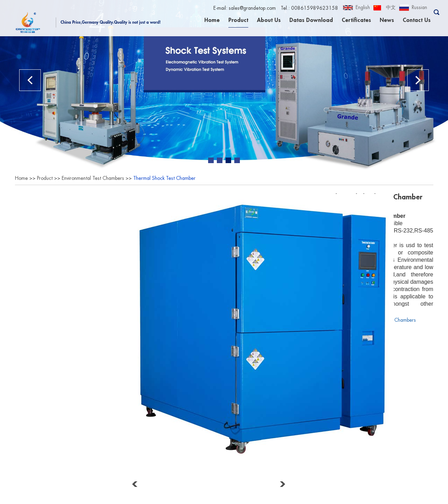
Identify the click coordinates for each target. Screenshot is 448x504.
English (363, 7)
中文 (391, 7)
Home (212, 20)
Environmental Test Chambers (93, 178)
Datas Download (311, 20)
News (387, 20)
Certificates (356, 20)
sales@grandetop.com (252, 8)
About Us (269, 20)
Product (238, 20)
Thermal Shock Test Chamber (164, 178)
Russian (419, 7)
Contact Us (417, 20)
